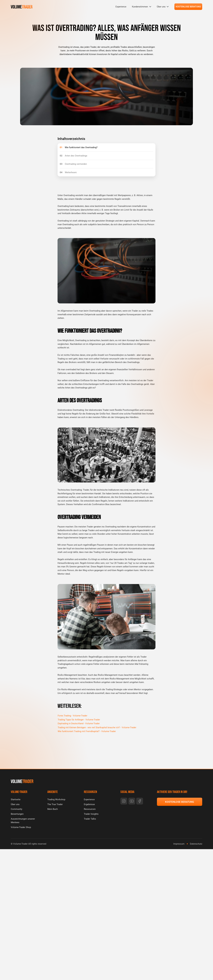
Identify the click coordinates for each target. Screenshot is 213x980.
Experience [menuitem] (121, 7)
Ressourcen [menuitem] (90, 809)
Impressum (179, 844)
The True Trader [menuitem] (55, 804)
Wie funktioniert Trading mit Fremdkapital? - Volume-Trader (87, 731)
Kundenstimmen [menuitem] (140, 7)
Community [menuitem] (16, 809)
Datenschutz (196, 844)
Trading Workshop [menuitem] (56, 799)
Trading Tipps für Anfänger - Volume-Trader (79, 720)
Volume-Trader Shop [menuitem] (21, 827)
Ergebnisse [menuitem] (89, 804)
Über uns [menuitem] (161, 7)
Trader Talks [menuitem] (90, 819)
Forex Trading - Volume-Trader (72, 716)
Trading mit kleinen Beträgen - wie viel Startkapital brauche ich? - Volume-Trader (97, 727)
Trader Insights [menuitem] (91, 814)
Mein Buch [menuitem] (53, 809)
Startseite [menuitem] (16, 799)
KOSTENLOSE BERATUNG (188, 7)
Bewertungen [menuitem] (17, 814)
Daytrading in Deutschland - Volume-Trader (79, 724)
